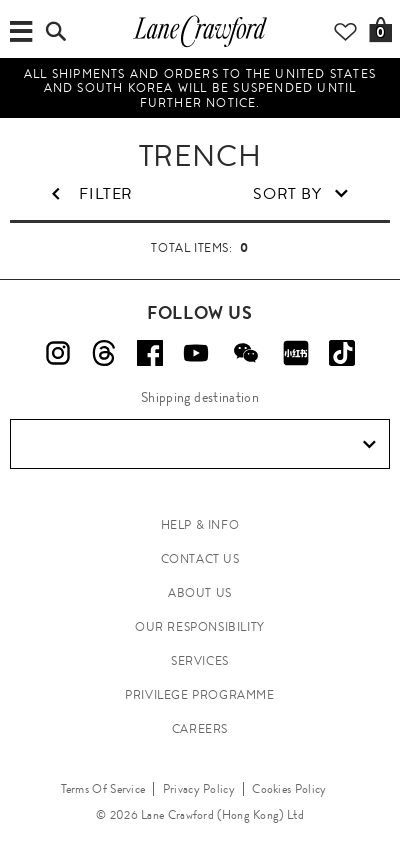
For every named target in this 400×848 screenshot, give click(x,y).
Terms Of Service (103, 789)
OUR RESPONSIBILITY (200, 627)
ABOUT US (200, 593)
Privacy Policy (199, 789)
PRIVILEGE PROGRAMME (199, 695)
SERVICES (200, 661)
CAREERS (200, 729)
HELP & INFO (200, 525)
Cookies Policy (289, 789)
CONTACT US (200, 559)
